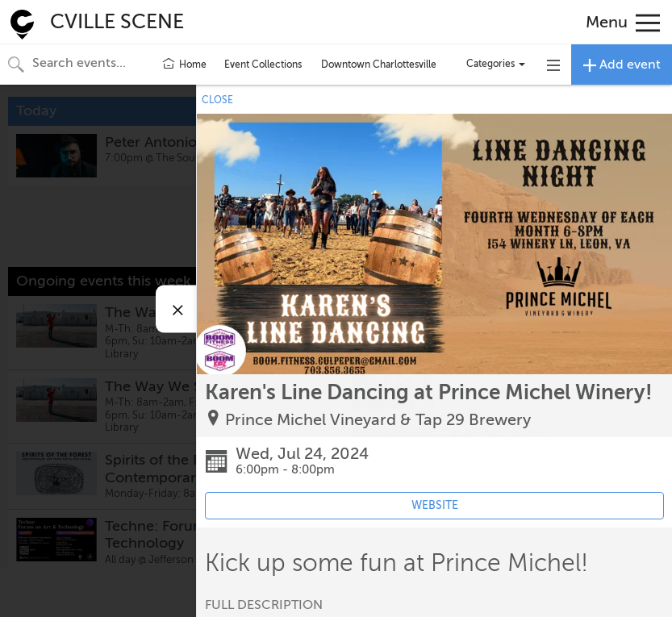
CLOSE (217, 100)
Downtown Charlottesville (379, 65)
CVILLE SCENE (117, 22)
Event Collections (263, 65)
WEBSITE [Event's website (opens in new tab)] (435, 505)
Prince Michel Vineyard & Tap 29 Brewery (378, 420)
